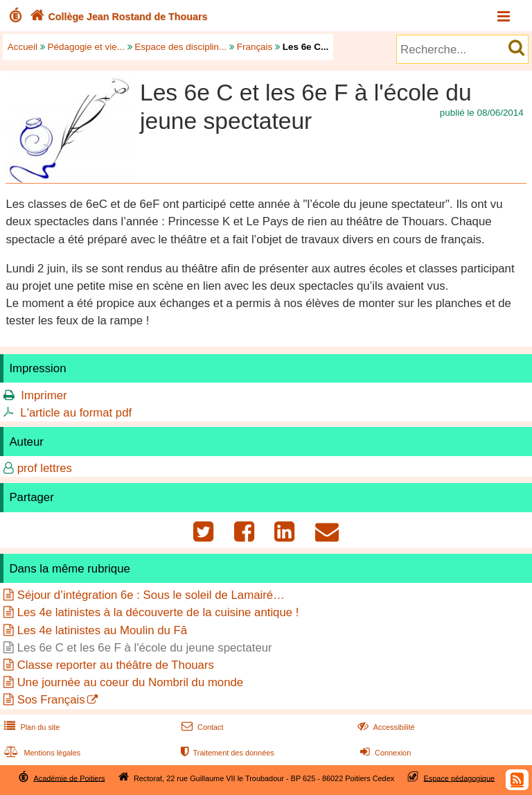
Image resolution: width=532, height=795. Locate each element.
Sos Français (51, 700)
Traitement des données (226, 753)
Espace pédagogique (460, 778)
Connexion (384, 753)
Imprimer (44, 395)
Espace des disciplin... (180, 47)
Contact (201, 727)
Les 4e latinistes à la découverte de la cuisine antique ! (158, 612)
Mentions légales (41, 753)
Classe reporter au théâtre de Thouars (116, 665)
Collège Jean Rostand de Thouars (117, 17)
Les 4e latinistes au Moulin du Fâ (102, 630)
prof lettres (45, 468)
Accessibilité (385, 727)
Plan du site (30, 727)
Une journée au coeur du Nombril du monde (131, 682)
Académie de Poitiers (69, 778)
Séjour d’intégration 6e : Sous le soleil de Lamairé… (151, 595)
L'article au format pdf (76, 413)
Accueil (23, 47)
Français (255, 47)
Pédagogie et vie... (86, 47)
